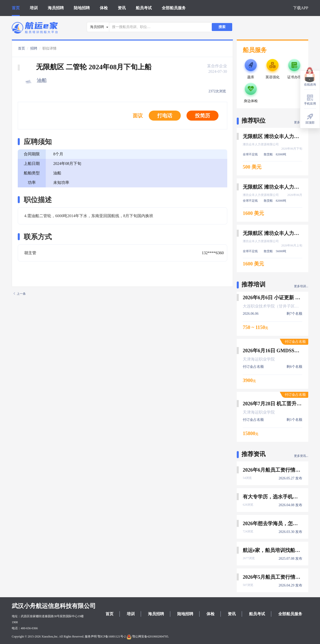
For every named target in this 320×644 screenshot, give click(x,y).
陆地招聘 (82, 8)
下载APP (301, 8)
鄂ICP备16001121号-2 (111, 636)
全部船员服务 (174, 8)
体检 (104, 8)
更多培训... (301, 286)
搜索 (222, 27)
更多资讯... (301, 456)
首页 (16, 8)
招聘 (34, 48)
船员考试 (144, 8)
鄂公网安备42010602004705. (148, 636)
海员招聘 (56, 8)
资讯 (122, 8)
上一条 (20, 294)
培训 (34, 8)
